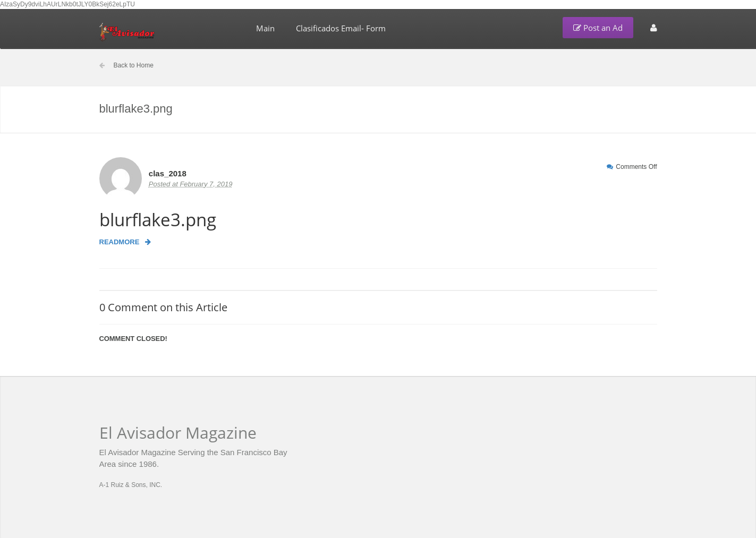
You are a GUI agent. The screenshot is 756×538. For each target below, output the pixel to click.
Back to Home (134, 65)
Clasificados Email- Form (341, 28)
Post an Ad (598, 28)
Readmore (125, 242)
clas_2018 (168, 173)
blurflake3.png (158, 220)
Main (265, 28)
